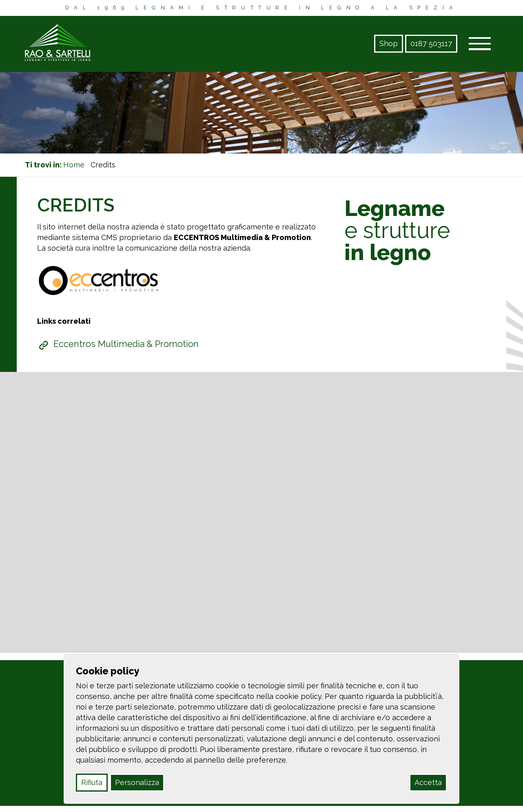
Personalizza (137, 782)
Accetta (428, 782)
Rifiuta (92, 782)
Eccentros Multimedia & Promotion (126, 344)
